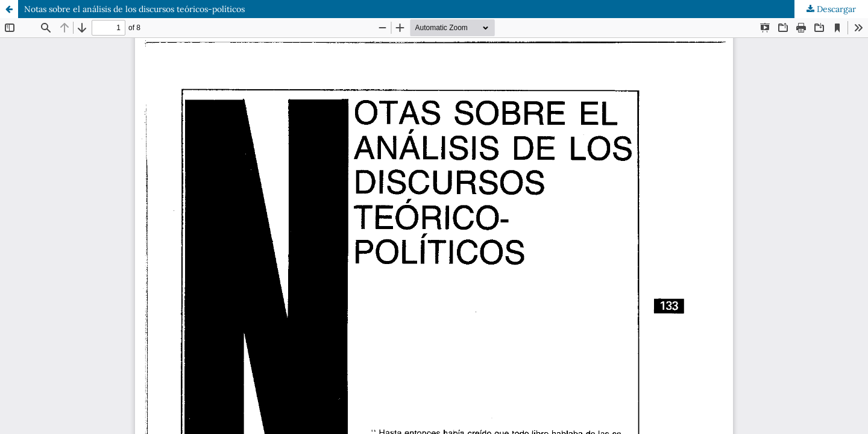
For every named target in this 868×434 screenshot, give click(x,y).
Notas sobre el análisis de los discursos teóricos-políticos (134, 9)
